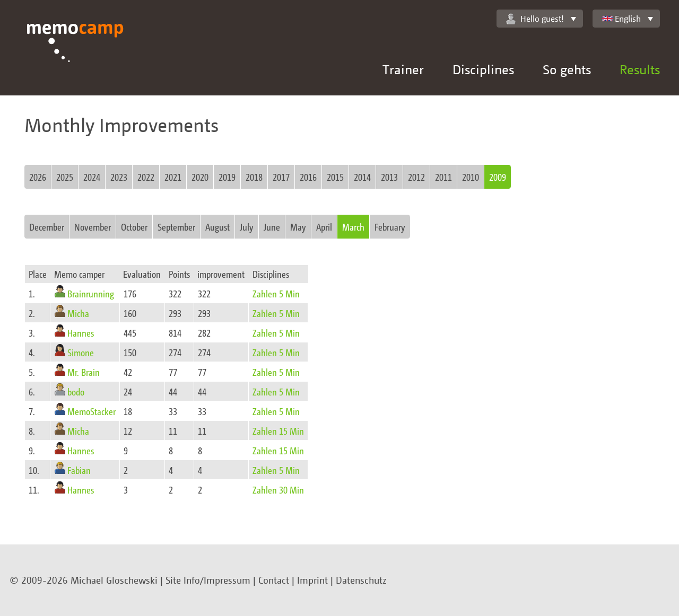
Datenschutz (361, 580)
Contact (274, 580)
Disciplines (483, 69)
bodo (76, 391)
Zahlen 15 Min (278, 431)
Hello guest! (535, 19)
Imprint (312, 580)
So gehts (567, 69)
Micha (78, 313)
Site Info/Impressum (208, 580)
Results (640, 69)
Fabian (79, 470)
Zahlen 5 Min (276, 293)
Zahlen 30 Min (278, 490)
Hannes (81, 333)
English (621, 19)
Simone (81, 352)
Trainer (403, 69)
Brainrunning (91, 293)
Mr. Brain (84, 372)
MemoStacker (92, 411)
